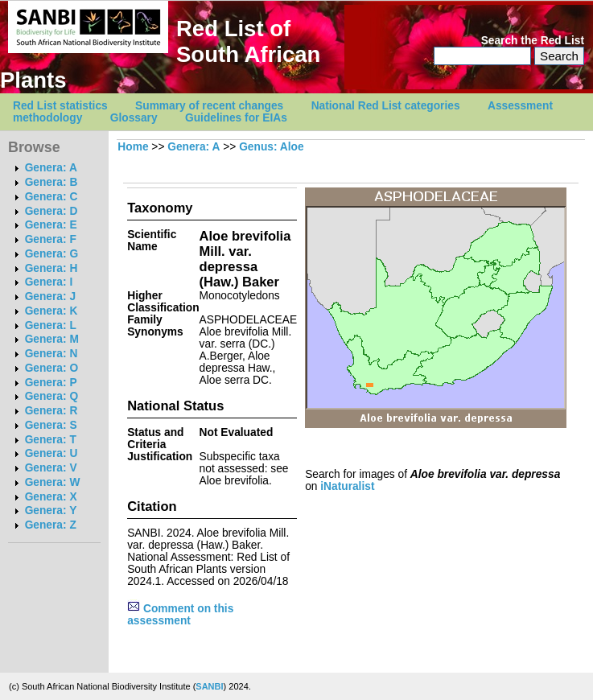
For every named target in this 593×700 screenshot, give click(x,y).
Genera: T (51, 440)
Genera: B (51, 182)
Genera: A (51, 168)
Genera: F (51, 239)
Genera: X (51, 497)
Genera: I (49, 282)
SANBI (209, 686)
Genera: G (51, 254)
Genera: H (51, 268)
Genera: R (51, 411)
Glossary (134, 118)
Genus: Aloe (271, 147)
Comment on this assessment (180, 615)
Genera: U (51, 453)
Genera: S (51, 425)
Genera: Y (51, 511)
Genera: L (51, 325)
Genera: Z (51, 525)
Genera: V (51, 468)
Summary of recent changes (209, 106)
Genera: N (51, 354)
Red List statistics (60, 106)
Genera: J (50, 296)
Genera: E (51, 225)
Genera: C (51, 197)
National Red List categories (386, 106)
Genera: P (51, 383)
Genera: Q (51, 396)
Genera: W (53, 482)
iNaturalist (347, 486)
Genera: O (51, 368)
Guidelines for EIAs (236, 118)
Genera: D (51, 211)
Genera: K (51, 311)
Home (133, 147)
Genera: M (52, 339)
